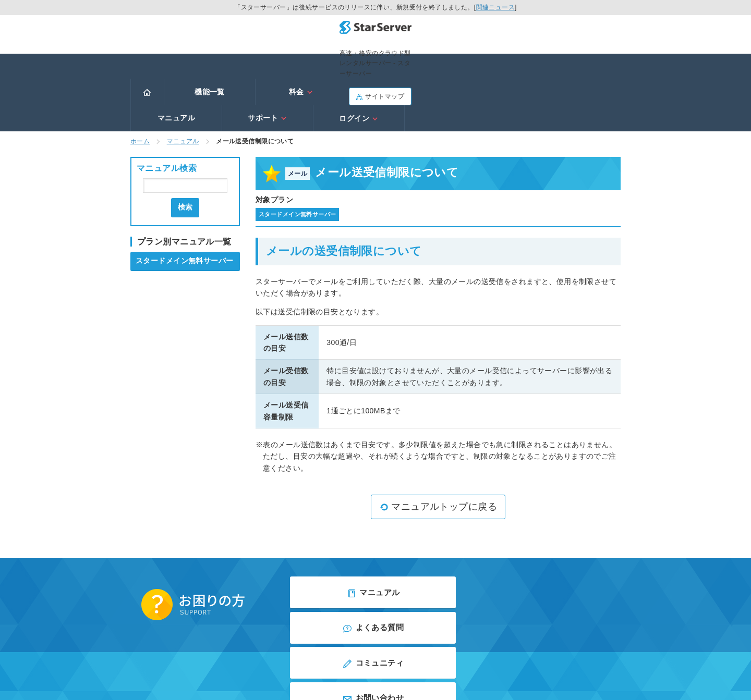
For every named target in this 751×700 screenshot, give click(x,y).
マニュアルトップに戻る (438, 450)
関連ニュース (496, 7)
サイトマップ (589, 33)
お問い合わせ (542, 564)
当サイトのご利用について (433, 605)
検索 (185, 150)
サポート (483, 61)
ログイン (574, 61)
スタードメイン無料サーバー (184, 203)
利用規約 (321, 620)
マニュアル (392, 61)
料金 (301, 61)
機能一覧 (210, 61)
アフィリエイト (420, 620)
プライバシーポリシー (349, 605)
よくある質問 (542, 533)
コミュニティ (375, 564)
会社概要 (292, 605)
